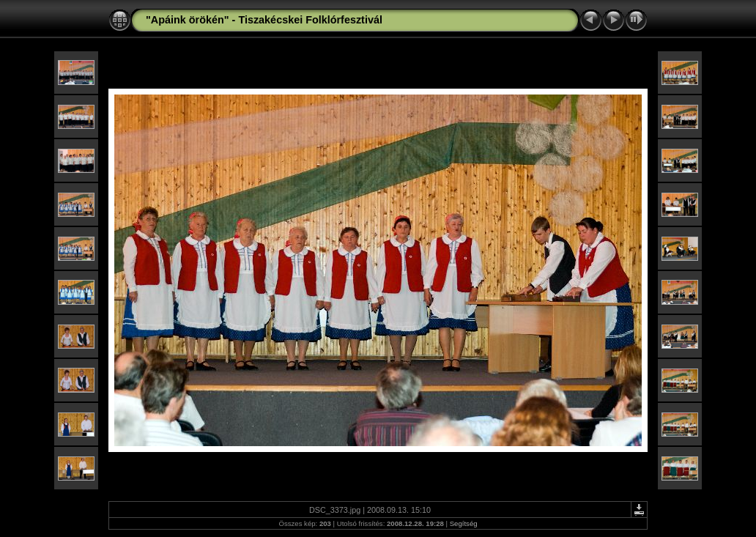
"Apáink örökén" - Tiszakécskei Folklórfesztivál (264, 20)
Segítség (464, 523)
